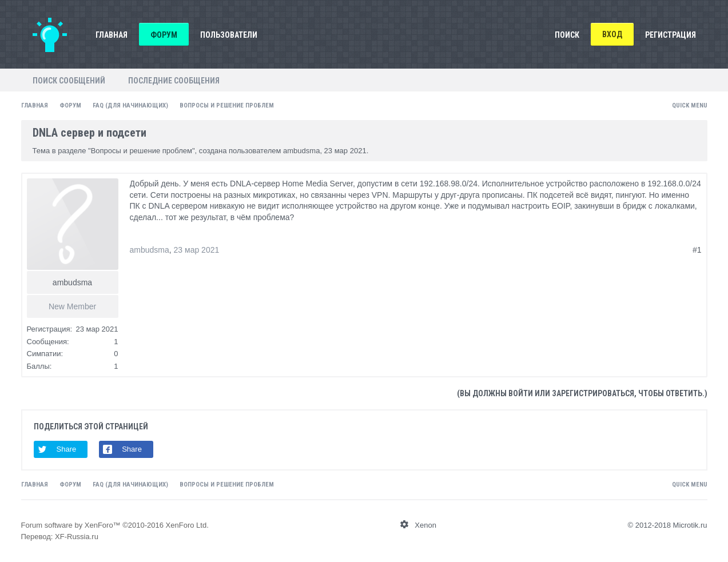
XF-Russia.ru (77, 537)
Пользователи (229, 35)
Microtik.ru (690, 525)
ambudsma (301, 151)
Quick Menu (690, 105)
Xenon (425, 525)
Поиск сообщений (69, 81)
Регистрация (671, 35)
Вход (612, 34)
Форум (164, 35)
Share (67, 449)
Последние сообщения (174, 81)
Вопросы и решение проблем (142, 151)
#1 (697, 250)
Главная (112, 35)
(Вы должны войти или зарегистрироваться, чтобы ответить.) (582, 393)
